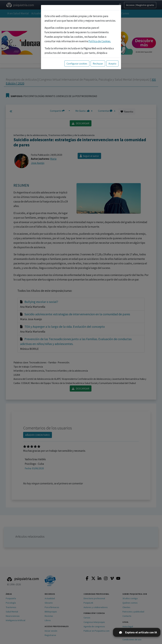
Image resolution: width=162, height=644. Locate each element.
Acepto (112, 64)
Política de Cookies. (100, 41)
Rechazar (98, 64)
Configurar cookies (77, 64)
